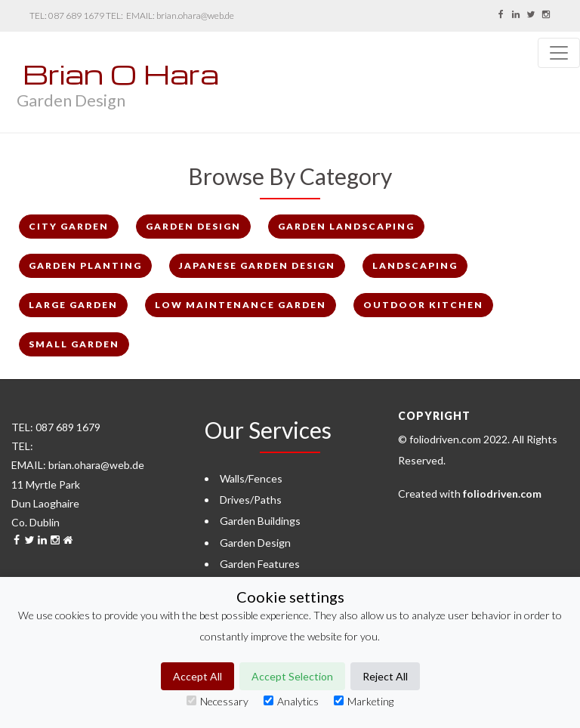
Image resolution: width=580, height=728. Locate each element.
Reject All (385, 676)
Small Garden (74, 344)
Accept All (197, 676)
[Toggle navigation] (559, 53)
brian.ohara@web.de (195, 15)
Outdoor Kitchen (423, 305)
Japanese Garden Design (257, 265)
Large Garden (73, 305)
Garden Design (193, 226)
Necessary (217, 701)
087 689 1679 (76, 15)
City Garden (69, 226)
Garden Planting (85, 265)
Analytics (291, 701)
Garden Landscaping (346, 226)
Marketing (364, 701)
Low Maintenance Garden (241, 305)
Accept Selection (292, 676)
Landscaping (415, 265)
